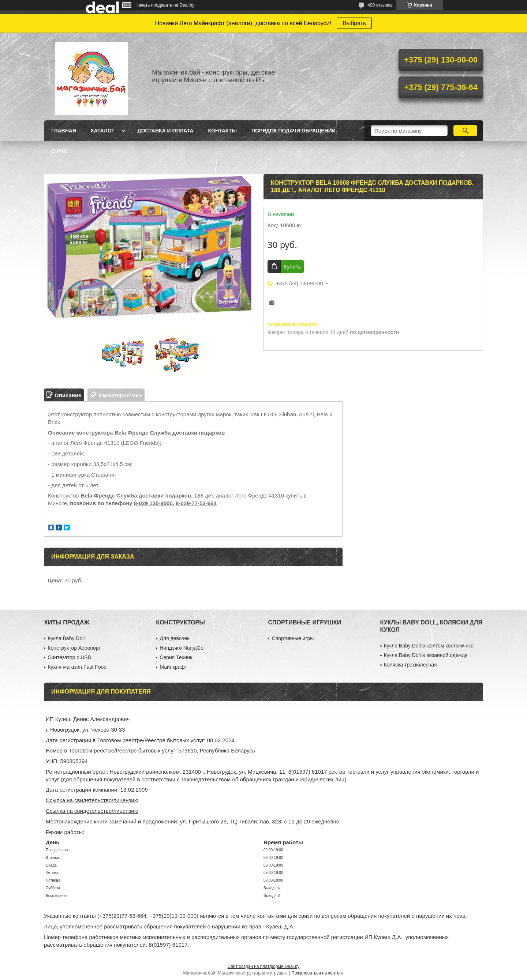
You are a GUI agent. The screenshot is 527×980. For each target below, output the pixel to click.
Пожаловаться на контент (317, 973)
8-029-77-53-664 (196, 503)
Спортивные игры (293, 638)
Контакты (222, 131)
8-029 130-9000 (153, 503)
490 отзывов (380, 5)
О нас (59, 151)
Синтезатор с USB (69, 657)
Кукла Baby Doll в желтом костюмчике (429, 646)
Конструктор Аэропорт (74, 648)
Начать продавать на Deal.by (165, 5)
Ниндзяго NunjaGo (182, 648)
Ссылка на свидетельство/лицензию (92, 800)
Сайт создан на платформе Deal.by (264, 966)
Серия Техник (176, 657)
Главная (64, 131)
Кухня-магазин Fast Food (77, 667)
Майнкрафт (173, 667)
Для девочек (174, 638)
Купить (292, 266)
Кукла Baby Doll (66, 638)
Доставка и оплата (165, 131)
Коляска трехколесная (410, 665)
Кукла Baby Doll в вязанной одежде (426, 655)
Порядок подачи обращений (294, 131)
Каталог (103, 131)
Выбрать (354, 23)
